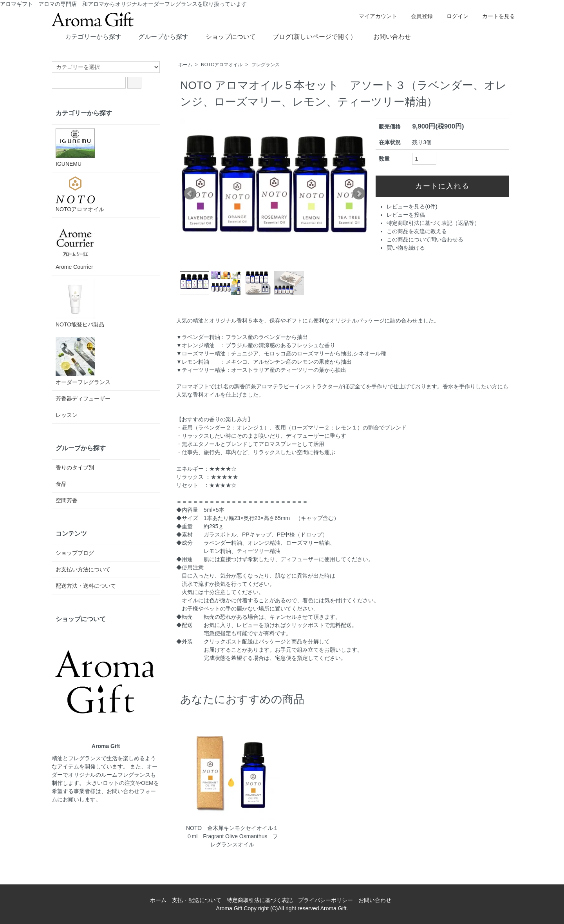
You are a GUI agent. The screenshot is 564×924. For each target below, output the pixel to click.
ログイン (453, 16)
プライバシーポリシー (325, 900)
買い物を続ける (406, 248)
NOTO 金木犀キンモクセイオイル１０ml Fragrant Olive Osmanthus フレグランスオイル (232, 836)
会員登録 (418, 16)
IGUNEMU (75, 148)
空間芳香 (67, 500)
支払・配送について (197, 900)
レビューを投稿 (406, 215)
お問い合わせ (386, 36)
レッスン (67, 415)
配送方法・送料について (86, 586)
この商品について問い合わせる (425, 239)
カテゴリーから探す (88, 36)
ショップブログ (75, 553)
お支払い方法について (83, 569)
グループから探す (158, 36)
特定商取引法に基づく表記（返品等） (433, 223)
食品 (61, 484)
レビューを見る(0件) (412, 207)
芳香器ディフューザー (83, 399)
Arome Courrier (75, 246)
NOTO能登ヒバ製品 (80, 303)
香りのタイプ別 (75, 467)
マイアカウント (374, 16)
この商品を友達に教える (417, 231)
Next (359, 194)
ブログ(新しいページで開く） (309, 36)
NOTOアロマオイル (222, 65)
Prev (190, 194)
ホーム (185, 65)
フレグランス (266, 65)
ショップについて (225, 36)
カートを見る (494, 16)
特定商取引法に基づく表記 (260, 900)
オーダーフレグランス (83, 361)
